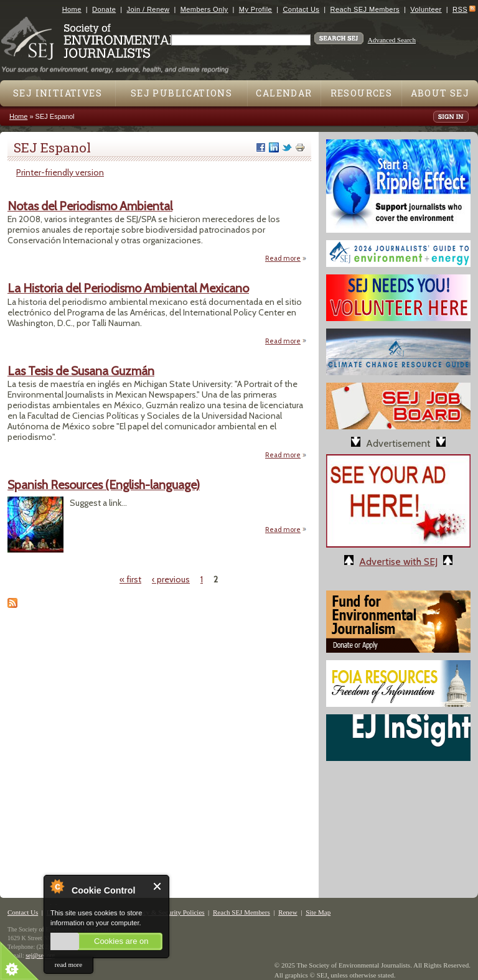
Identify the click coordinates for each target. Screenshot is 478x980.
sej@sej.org (40, 955)
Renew (288, 912)
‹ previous (171, 579)
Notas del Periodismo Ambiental (90, 206)
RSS (460, 9)
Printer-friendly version (60, 172)
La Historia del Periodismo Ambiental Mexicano (128, 288)
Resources (362, 93)
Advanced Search (392, 40)
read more (68, 964)
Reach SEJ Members (365, 9)
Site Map (318, 912)
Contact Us (301, 9)
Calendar (284, 93)
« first (130, 579)
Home (72, 9)
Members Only (204, 9)
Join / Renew (148, 9)
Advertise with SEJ (398, 562)
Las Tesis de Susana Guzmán (81, 371)
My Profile (255, 9)
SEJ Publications (181, 93)
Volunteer (426, 9)
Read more (286, 258)
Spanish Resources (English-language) (104, 485)
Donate (104, 9)
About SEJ (440, 93)
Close (158, 886)
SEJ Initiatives (58, 93)
